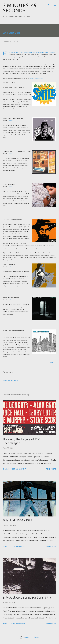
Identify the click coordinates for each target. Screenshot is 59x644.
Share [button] (50, 363)
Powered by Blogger (29, 637)
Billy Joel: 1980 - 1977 (18, 520)
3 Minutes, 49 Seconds (20, 8)
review (11, 121)
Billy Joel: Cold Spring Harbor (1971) (27, 598)
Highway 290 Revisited (36, 78)
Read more (51, 469)
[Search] (49, 4)
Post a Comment (11, 380)
